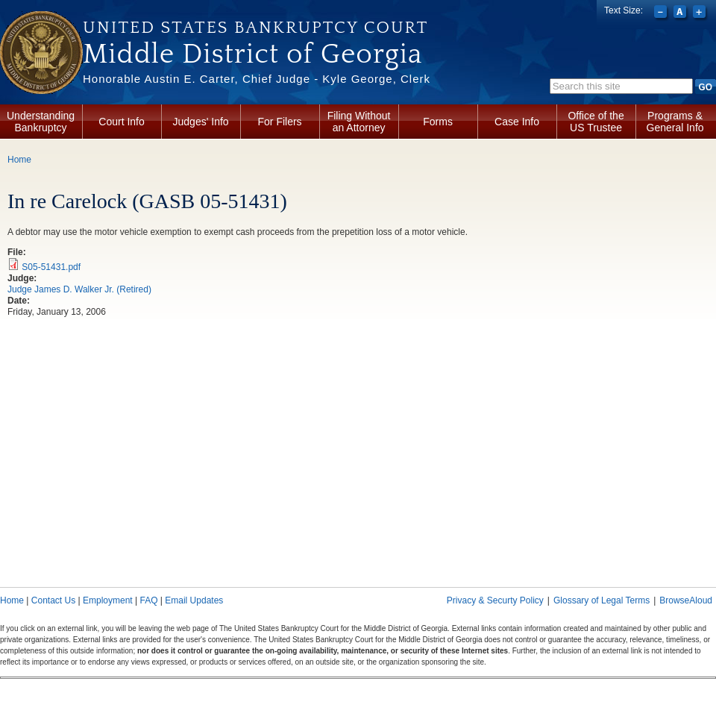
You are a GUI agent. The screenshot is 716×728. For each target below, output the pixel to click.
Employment (108, 600)
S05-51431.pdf (51, 267)
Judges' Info (201, 122)
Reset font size (681, 13)
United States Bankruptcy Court (255, 28)
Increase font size (701, 13)
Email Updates (194, 600)
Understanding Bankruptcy (41, 122)
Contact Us (53, 600)
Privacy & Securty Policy (495, 600)
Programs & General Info (675, 122)
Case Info (517, 122)
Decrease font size (662, 13)
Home (19, 160)
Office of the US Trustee (596, 122)
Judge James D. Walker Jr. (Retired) (79, 289)
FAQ (148, 600)
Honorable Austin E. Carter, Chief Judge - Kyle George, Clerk (257, 79)
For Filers (280, 122)
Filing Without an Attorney (359, 122)
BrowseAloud (686, 600)
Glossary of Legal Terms (602, 600)
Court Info (121, 122)
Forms (438, 122)
